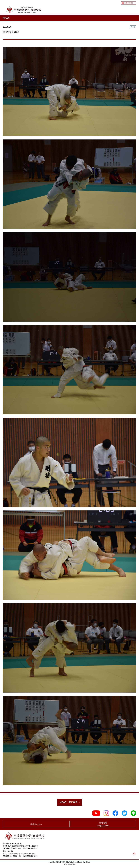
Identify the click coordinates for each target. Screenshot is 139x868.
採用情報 (103, 824)
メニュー (134, 9)
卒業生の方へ (36, 824)
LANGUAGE (130, 3)
